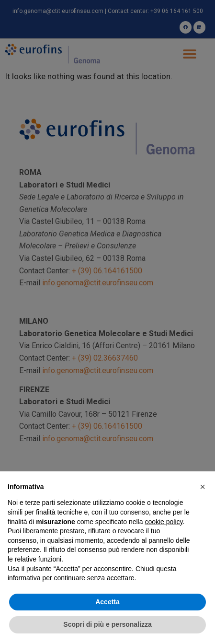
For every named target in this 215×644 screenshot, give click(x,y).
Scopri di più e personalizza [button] (107, 624)
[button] (203, 487)
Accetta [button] (107, 602)
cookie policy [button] (164, 522)
